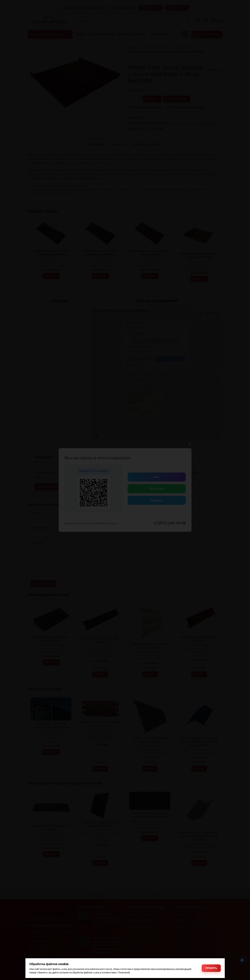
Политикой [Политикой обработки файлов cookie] (124, 972)
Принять (211, 968)
